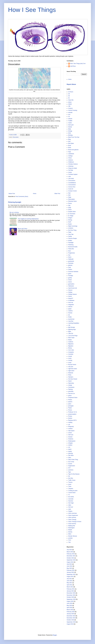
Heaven (70, 290)
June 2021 (70, 581)
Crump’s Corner (72, 191)
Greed (70, 280)
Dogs (70, 208)
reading (70, 422)
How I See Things (32, 10)
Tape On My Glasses (74, 474)
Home (35, 194)
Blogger (55, 635)
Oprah (70, 381)
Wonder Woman (73, 536)
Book (70, 146)
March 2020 (70, 610)
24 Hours (71, 92)
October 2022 (70, 558)
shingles (70, 443)
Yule (69, 542)
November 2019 (71, 618)
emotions (71, 228)
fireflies (70, 241)
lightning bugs (72, 329)
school (70, 433)
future (70, 257)
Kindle (70, 317)
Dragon (70, 218)
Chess (70, 158)
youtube (70, 538)
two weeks (71, 497)
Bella (70, 129)
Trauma (70, 482)
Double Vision (72, 212)
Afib (69, 106)
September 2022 (71, 560)
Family (70, 236)
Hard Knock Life (73, 288)
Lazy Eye (71, 321)
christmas (71, 166)
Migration (71, 346)
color (70, 177)
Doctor (70, 203)
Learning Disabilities (74, 323)
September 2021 (71, 574)
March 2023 (70, 552)
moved (70, 356)
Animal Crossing (73, 110)
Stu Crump (71, 462)
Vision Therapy (72, 520)
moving (70, 360)
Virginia (70, 511)
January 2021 (70, 591)
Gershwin (71, 263)
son (69, 447)
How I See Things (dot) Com (78, 64)
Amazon (70, 108)
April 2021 (69, 585)
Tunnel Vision (72, 493)
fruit (69, 255)
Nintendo (71, 373)
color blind (71, 179)
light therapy (72, 327)
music (70, 362)
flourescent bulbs (73, 247)
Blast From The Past (74, 137)
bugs (70, 152)
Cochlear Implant (73, 174)
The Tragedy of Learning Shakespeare (28, 219)
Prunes (70, 416)
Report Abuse (71, 84)
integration (71, 305)
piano (70, 404)
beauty (70, 127)
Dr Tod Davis (72, 214)
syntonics (71, 470)
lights (70, 331)
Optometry (71, 383)
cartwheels (71, 154)
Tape (70, 472)
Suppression (72, 466)
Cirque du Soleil (73, 168)
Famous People (72, 238)
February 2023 (71, 554)
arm (69, 115)
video (70, 505)
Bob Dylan (71, 143)
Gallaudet (71, 259)
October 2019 (70, 620)
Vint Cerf (71, 507)
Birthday (70, 135)
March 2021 (70, 587)
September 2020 (71, 599)
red (69, 425)
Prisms (70, 410)
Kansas (70, 313)
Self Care (71, 435)
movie (70, 358)
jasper (70, 309)
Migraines (71, 344)
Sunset (70, 464)
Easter (70, 224)
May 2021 (69, 583)
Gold (69, 267)
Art (69, 117)
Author (70, 123)
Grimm (70, 282)
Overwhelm (71, 387)
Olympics (71, 377)
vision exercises (73, 513)
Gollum (70, 269)
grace (70, 274)
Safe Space (71, 431)
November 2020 (71, 595)
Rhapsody (71, 427)
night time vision (73, 369)
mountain (71, 354)
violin (70, 509)
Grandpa (71, 276)
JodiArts (70, 311)
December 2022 (71, 556)
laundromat (71, 319)
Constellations (72, 183)
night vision (71, 371)
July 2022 (69, 564)
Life (69, 325)
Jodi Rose (73, 66)
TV (69, 495)
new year (71, 367)
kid (69, 315)
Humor (70, 296)
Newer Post (12, 194)
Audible (70, 121)
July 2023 (69, 550)
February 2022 (71, 570)
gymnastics (71, 284)
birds (70, 133)
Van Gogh (71, 503)
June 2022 (70, 566)
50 (69, 98)
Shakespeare (72, 441)
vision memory (72, 517)
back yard (71, 125)
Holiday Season (72, 294)
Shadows (71, 439)
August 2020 (70, 601)
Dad (69, 193)
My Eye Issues (72, 365)
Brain (70, 148)
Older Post (57, 194)
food (69, 251)
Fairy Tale (71, 234)
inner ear (71, 302)
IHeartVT (71, 298)
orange (70, 385)
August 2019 (70, 624)
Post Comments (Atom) (22, 196)
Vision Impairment (73, 515)
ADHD (70, 104)
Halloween (71, 286)
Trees (70, 486)
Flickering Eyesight (15, 202)
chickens (71, 160)
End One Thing (72, 230)
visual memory (72, 524)
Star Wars (71, 455)
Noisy (70, 375)
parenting (71, 391)
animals (70, 112)
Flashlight (71, 243)
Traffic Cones (72, 480)
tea (69, 476)
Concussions (72, 181)
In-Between (71, 300)
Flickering (71, 245)
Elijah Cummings (73, 226)
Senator (70, 437)
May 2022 (69, 568)
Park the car (72, 393)
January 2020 (70, 614)
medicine (71, 342)
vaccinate (71, 499)
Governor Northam (73, 272)
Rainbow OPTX (72, 420)
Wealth (70, 530)
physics (70, 402)
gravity (70, 278)
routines (70, 429)
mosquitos (71, 352)
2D (69, 94)
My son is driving (14, 212)
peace (70, 396)
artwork (70, 119)
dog (69, 205)
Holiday (70, 292)
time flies (71, 478)
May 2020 (69, 605)
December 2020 (71, 593)
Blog (69, 139)
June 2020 (70, 603)
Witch (70, 534)
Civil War (71, 170)
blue (69, 141)
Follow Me (71, 249)
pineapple (71, 406)
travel (70, 484)
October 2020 (70, 597)
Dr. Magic (71, 216)
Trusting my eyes (73, 491)
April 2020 (69, 608)
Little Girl (71, 334)
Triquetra (71, 489)
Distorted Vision (72, 201)
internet (70, 307)
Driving (70, 220)
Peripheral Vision (73, 398)
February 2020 (71, 612)
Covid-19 (71, 189)
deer (69, 195)
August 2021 (70, 577)
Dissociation (16, 137)
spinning (70, 453)
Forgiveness (72, 253)
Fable (70, 232)
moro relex (71, 350)
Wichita (70, 532)
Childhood (71, 162)
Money (70, 348)
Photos (70, 400)
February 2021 (71, 589)
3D (69, 96)
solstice (70, 445)
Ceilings (70, 156)
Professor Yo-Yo (73, 412)
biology (70, 131)
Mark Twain (71, 338)
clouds (70, 172)
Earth (70, 222)
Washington (71, 528)
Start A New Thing (73, 460)
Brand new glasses (73, 150)
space (70, 449)
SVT (69, 468)
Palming (70, 389)
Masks (70, 340)
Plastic (70, 408)
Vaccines (71, 501)
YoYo (70, 540)
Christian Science (73, 164)
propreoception (72, 414)
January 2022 (70, 572)
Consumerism (72, 185)
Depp (70, 197)
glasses (70, 265)
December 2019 (71, 616)
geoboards (71, 261)
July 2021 (69, 579)
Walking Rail (72, 526)
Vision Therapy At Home (75, 522)
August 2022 (70, 562)
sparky (70, 451)
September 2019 (71, 622)
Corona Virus (72, 187)
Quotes (70, 418)
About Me (71, 100)
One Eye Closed (73, 379)
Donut (70, 210)
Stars (70, 458)
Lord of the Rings (73, 336)
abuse (70, 102)
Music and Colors (23, 229)
